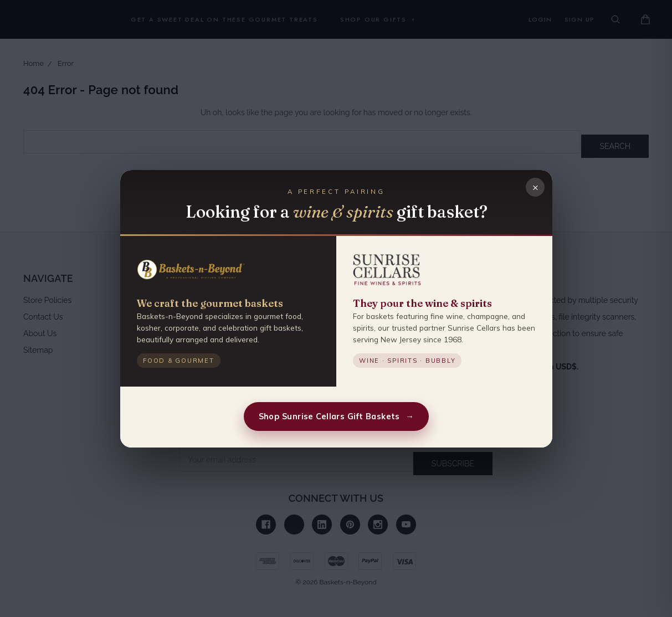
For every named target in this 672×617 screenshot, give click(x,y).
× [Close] (535, 186)
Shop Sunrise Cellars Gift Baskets (336, 416)
